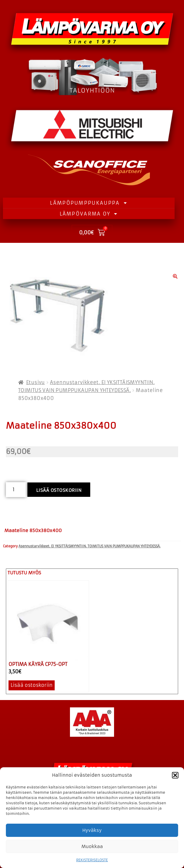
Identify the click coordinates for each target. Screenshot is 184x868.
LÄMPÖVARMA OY (89, 214)
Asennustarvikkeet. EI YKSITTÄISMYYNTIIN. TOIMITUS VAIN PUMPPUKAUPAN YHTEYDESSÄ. (90, 546)
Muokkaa (92, 846)
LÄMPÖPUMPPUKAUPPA (89, 203)
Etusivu (36, 382)
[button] (175, 775)
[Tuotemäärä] (16, 490)
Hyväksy (92, 830)
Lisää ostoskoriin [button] (32, 685)
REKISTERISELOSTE (92, 860)
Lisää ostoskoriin (59, 490)
